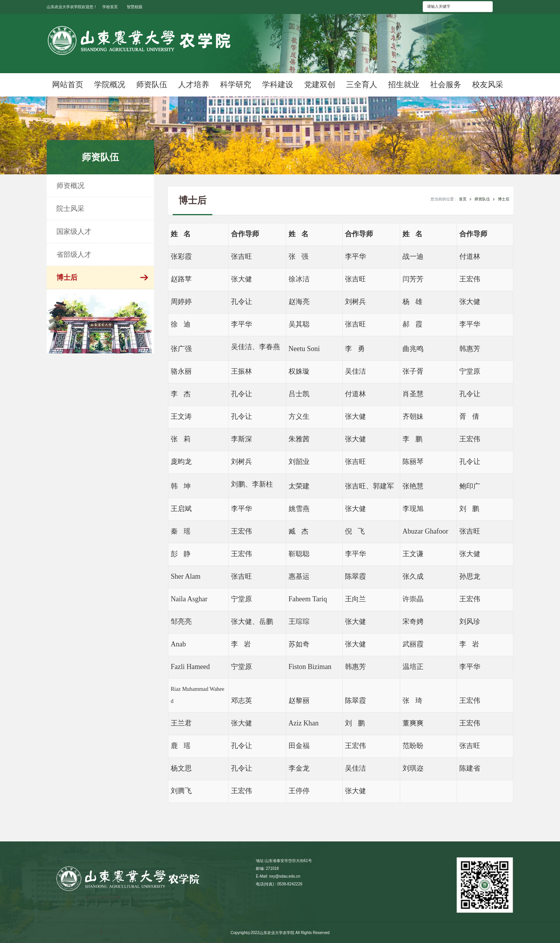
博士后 (504, 199)
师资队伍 (482, 199)
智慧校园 (135, 7)
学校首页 (110, 7)
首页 (463, 199)
